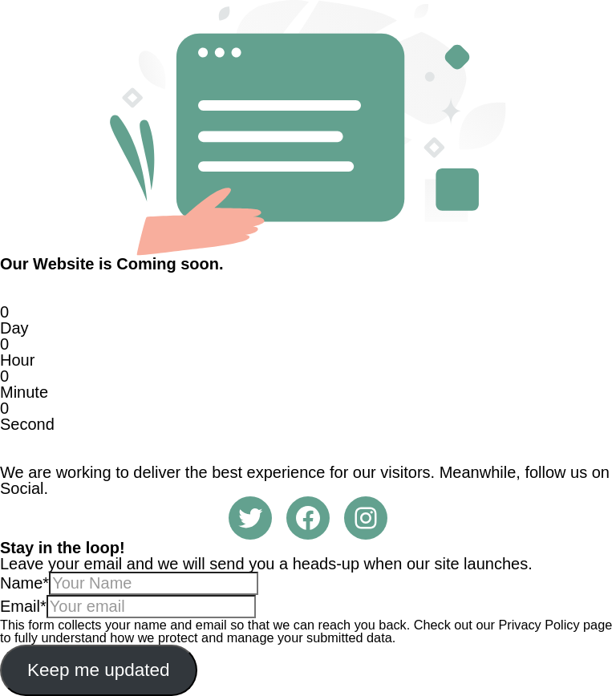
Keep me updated (99, 670)
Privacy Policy (539, 625)
